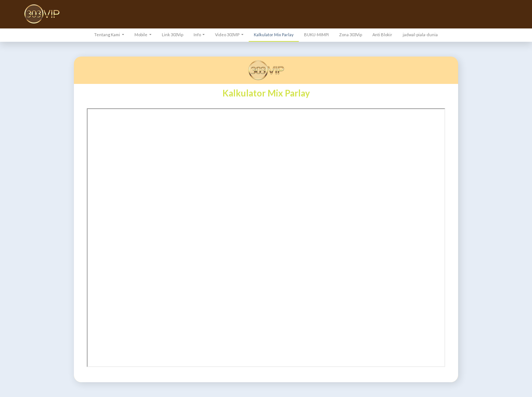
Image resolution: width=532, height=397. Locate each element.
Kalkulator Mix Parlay (274, 35)
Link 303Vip (173, 35)
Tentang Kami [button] (108, 35)
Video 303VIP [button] (228, 35)
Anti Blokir (382, 35)
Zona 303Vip (351, 35)
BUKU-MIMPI (316, 35)
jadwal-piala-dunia (420, 35)
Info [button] (198, 35)
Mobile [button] (141, 35)
